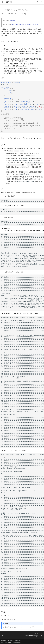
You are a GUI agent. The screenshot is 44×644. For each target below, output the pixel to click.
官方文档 (12, 21)
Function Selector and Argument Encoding (24, 24)
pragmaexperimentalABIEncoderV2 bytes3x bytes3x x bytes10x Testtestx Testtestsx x (23, 107)
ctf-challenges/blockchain (23, 627)
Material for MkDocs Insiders (14, 642)
